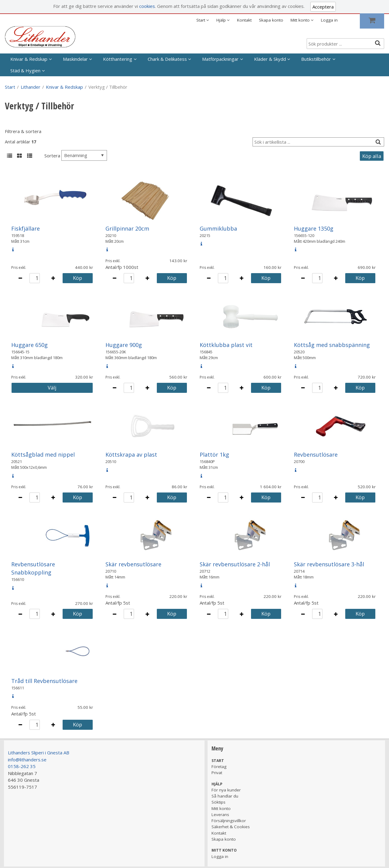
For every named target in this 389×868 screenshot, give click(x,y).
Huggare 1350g (314, 228)
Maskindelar (75, 59)
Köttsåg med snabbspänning (332, 345)
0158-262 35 (22, 766)
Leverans (220, 815)
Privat (217, 773)
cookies (147, 6)
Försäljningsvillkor (229, 821)
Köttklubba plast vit (226, 345)
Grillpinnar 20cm (127, 228)
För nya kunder (226, 790)
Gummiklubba (218, 228)
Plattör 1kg (214, 455)
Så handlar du (225, 796)
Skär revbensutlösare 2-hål (235, 564)
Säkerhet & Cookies (231, 827)
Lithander (31, 87)
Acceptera (323, 7)
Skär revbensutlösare (133, 564)
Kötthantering (118, 59)
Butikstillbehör (316, 59)
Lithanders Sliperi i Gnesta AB (39, 753)
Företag (219, 767)
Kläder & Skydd (270, 59)
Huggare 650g (29, 345)
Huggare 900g (124, 345)
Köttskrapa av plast (131, 455)
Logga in (329, 20)
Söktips (219, 802)
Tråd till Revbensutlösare (44, 681)
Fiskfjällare (26, 228)
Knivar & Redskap (29, 59)
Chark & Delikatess (167, 59)
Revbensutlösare (316, 455)
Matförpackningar (220, 59)
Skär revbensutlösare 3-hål (329, 564)
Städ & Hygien (25, 70)
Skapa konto (271, 20)
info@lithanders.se (27, 760)
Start (10, 87)
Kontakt (244, 20)
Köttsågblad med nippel (43, 455)
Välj (52, 388)
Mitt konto (221, 808)
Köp (77, 278)
